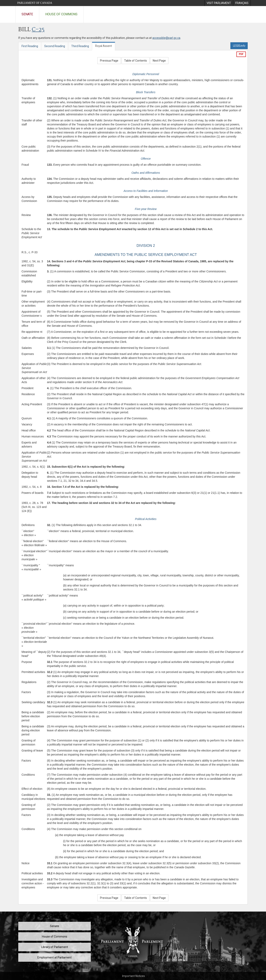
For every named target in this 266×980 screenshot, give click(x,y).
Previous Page (109, 61)
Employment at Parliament (55, 957)
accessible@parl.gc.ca (166, 38)
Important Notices (134, 976)
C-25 (38, 30)
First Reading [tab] (30, 46)
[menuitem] (219, 3)
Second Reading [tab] (55, 46)
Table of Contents (136, 61)
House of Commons (61, 14)
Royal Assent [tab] (104, 46)
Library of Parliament (55, 947)
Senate (27, 14)
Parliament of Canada (35, 3)
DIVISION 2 (146, 246)
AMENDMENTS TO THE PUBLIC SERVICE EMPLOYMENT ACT (146, 255)
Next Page (159, 61)
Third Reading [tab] (80, 46)
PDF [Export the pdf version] (241, 54)
